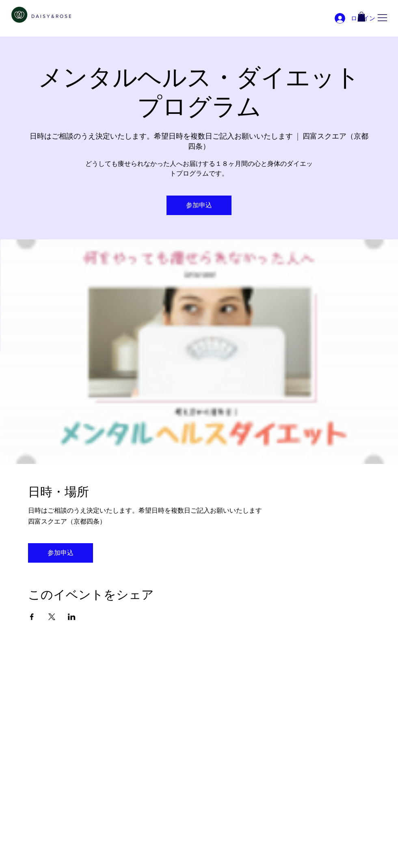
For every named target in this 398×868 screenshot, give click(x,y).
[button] (382, 18)
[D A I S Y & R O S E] (51, 16)
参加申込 (199, 205)
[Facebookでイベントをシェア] (32, 617)
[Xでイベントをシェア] (52, 617)
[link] (361, 17)
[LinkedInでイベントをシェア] (72, 617)
